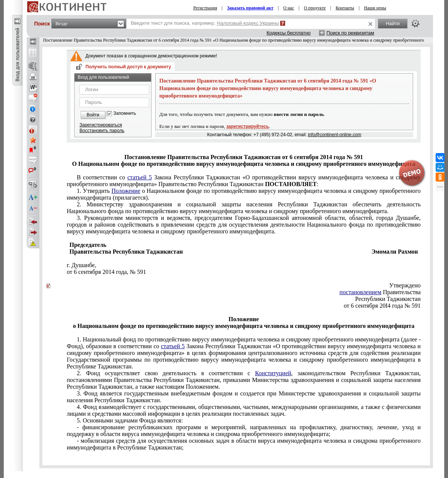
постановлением (361, 292)
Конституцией (273, 373)
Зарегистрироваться (101, 125)
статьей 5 (140, 177)
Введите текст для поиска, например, (205, 23)
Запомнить (125, 113)
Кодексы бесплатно (289, 33)
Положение (126, 191)
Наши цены (375, 8)
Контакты (345, 8)
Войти (93, 115)
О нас (288, 8)
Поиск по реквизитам (350, 33)
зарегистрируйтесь (248, 126)
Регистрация (205, 8)
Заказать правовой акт (250, 8)
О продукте (315, 8)
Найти (393, 23)
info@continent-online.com (334, 135)
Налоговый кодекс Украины (248, 23)
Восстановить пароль (102, 131)
